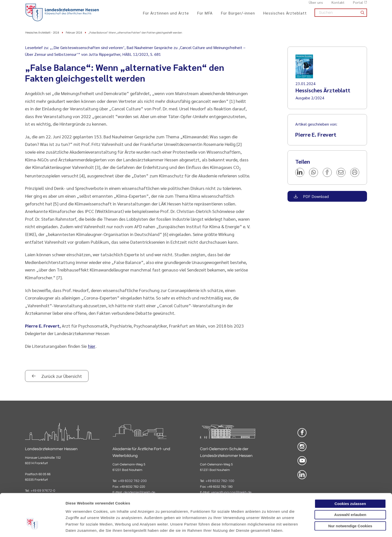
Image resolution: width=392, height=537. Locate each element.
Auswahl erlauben (350, 482)
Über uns (316, 5)
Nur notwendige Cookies (350, 493)
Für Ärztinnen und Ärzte (166, 16)
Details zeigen (266, 527)
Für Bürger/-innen (238, 16)
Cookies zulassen (350, 471)
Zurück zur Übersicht (61, 376)
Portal (358, 5)
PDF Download (315, 197)
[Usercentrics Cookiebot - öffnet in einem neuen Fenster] (32, 527)
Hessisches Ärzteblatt (285, 16)
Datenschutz (78, 511)
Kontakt (338, 5)
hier (92, 346)
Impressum (104, 511)
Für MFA (205, 16)
